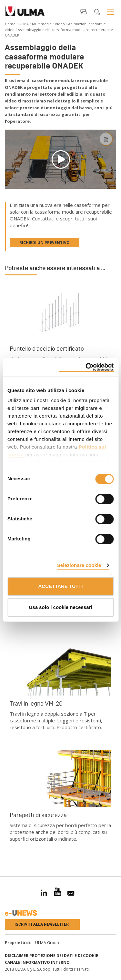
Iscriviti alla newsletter (42, 924)
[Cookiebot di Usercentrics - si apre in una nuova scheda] (86, 367)
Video (60, 24)
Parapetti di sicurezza (38, 815)
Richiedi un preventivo (45, 243)
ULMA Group (47, 943)
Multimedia (42, 24)
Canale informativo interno (37, 962)
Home (10, 24)
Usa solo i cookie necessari (61, 607)
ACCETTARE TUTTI (60, 586)
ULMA (24, 24)
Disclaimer (17, 956)
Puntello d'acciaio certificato (47, 349)
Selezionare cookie (79, 565)
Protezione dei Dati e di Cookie (64, 956)
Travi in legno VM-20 (36, 704)
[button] (84, 12)
